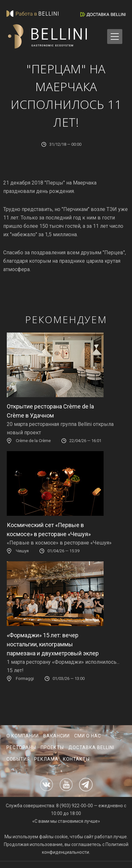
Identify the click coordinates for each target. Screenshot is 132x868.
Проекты (52, 747)
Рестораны (21, 747)
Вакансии (56, 736)
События (18, 759)
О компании (23, 736)
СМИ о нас (88, 736)
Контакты (76, 759)
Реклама (46, 759)
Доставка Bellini (91, 747)
